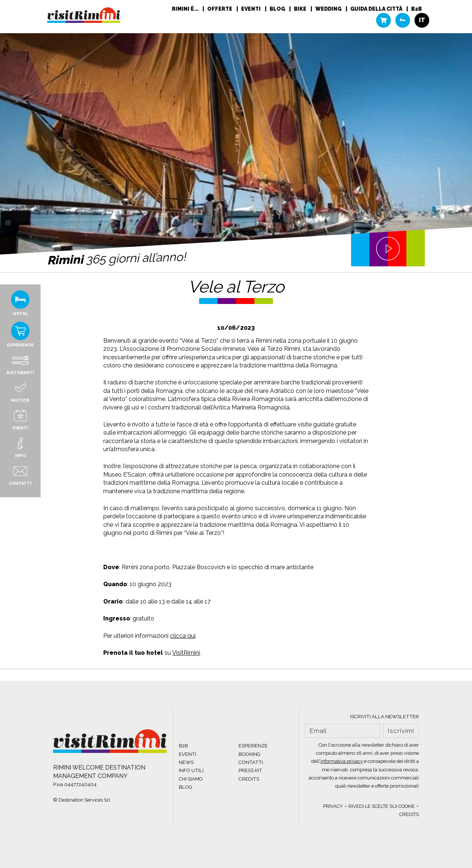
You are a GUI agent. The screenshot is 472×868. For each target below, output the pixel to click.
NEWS (186, 762)
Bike (301, 9)
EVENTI (188, 754)
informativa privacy (342, 761)
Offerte (220, 9)
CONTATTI (251, 762)
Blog (278, 9)
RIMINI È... (186, 9)
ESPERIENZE (253, 746)
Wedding (329, 9)
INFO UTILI (191, 770)
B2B (417, 9)
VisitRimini (186, 653)
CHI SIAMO (191, 779)
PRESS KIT (250, 770)
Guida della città (377, 9)
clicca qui (183, 636)
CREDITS (249, 779)
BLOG (185, 787)
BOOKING (249, 754)
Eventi (251, 9)
